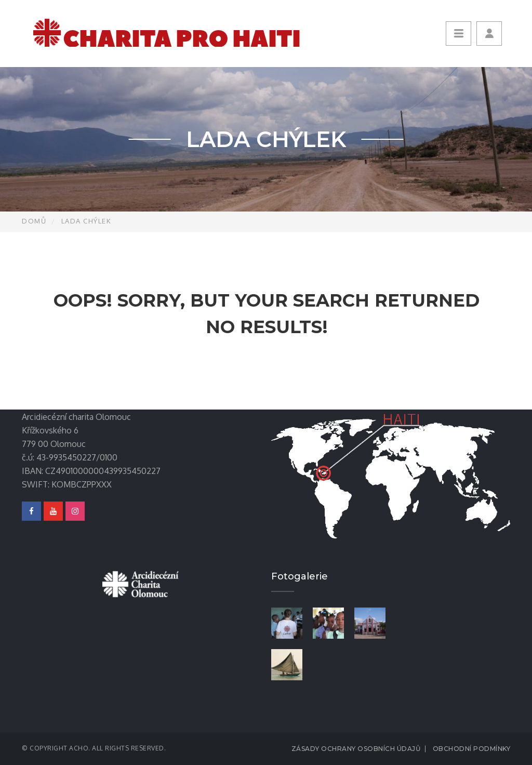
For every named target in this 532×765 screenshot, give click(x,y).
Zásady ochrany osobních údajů (356, 749)
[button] (489, 34)
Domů (34, 221)
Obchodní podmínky (472, 749)
